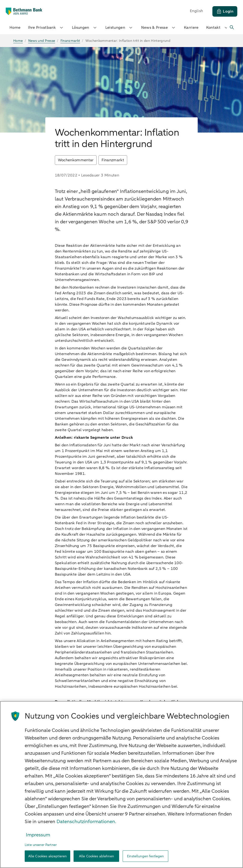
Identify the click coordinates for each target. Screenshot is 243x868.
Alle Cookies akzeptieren (47, 856)
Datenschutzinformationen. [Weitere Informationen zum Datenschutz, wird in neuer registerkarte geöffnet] (86, 822)
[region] (121, 785)
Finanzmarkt (113, 160)
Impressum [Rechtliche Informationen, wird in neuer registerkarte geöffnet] (38, 835)
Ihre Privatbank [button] (46, 28)
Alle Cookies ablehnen (96, 856)
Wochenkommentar (76, 160)
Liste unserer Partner (41, 845)
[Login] (225, 11)
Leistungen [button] (119, 28)
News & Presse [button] (159, 28)
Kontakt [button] (218, 28)
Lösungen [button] (85, 28)
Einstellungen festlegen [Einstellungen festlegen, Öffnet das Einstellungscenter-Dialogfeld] (145, 856)
